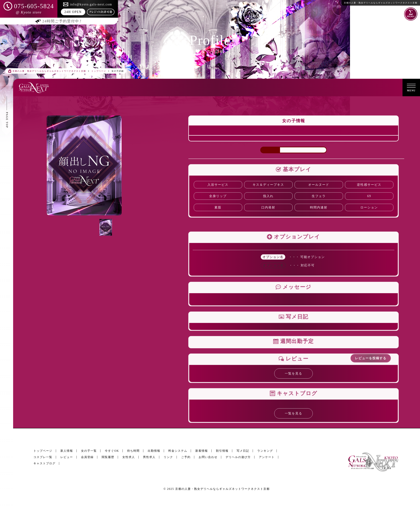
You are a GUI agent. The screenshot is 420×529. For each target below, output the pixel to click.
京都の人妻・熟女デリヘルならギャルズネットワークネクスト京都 (222, 489)
